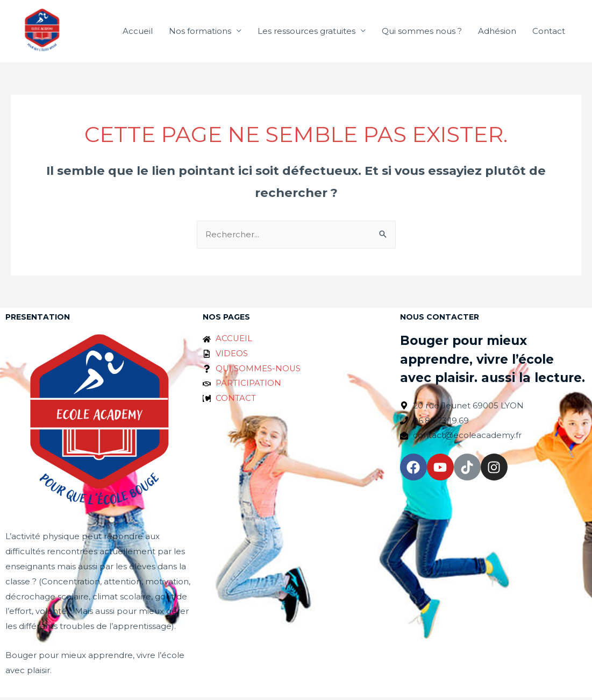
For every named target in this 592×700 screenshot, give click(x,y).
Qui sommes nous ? (422, 32)
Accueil (138, 32)
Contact (549, 32)
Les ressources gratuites (306, 32)
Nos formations (200, 32)
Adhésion (497, 32)
